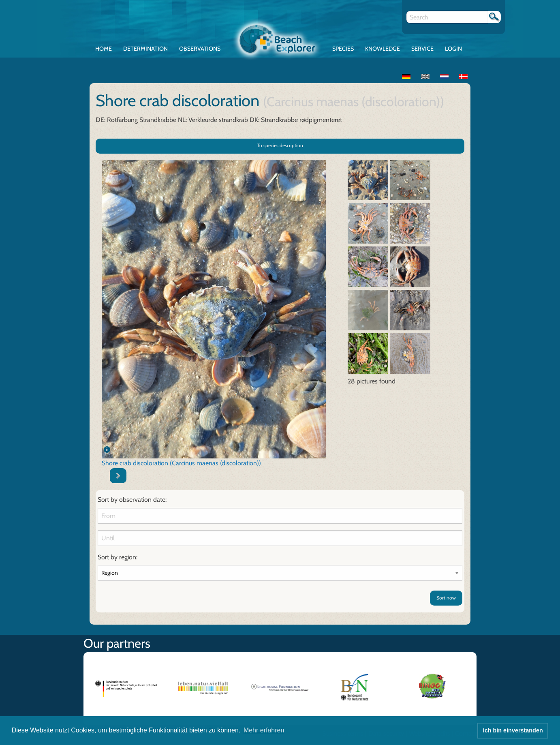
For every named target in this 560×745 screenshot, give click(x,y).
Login (453, 49)
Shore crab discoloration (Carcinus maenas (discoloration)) (181, 463)
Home (104, 49)
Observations (200, 49)
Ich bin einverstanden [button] (513, 730)
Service (422, 49)
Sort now (446, 598)
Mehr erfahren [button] (264, 730)
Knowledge (383, 49)
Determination (145, 49)
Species (343, 49)
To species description (280, 145)
